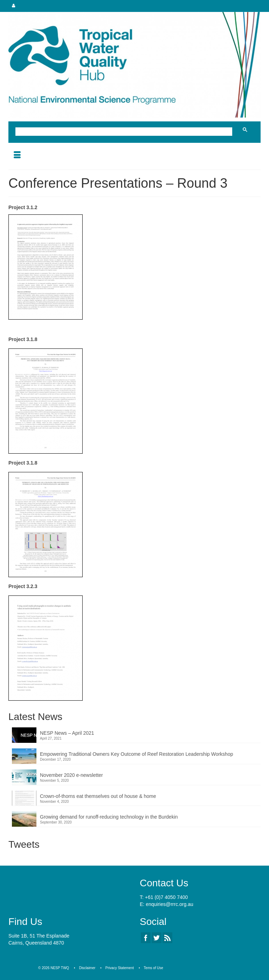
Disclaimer (87, 968)
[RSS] (167, 938)
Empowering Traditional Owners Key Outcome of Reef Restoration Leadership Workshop (136, 754)
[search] (125, 132)
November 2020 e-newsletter (71, 775)
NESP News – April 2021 (67, 733)
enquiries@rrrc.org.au (170, 904)
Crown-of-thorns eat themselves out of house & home (98, 796)
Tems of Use (153, 968)
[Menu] (17, 155)
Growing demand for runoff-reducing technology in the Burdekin (109, 817)
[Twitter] (157, 938)
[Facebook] (146, 938)
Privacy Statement (120, 968)
